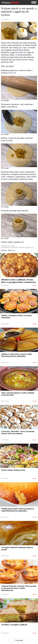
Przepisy (35, 285)
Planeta (10, 3)
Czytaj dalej (19, 640)
